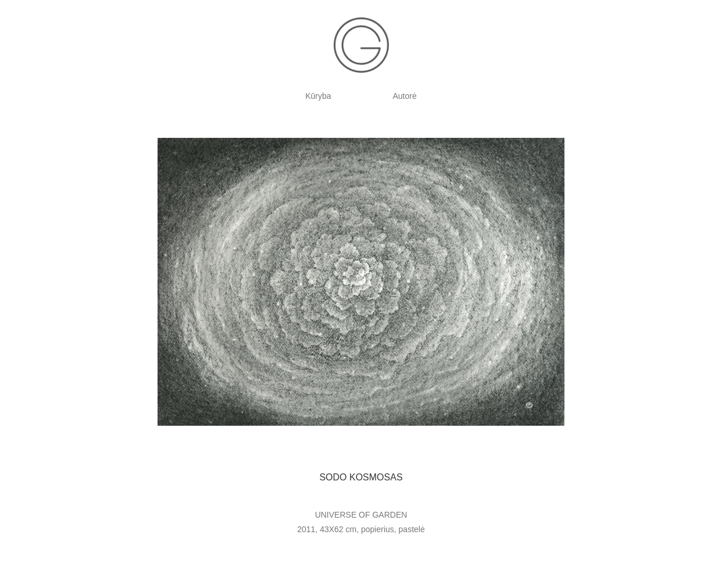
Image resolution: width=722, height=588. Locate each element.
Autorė (405, 96)
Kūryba (318, 96)
